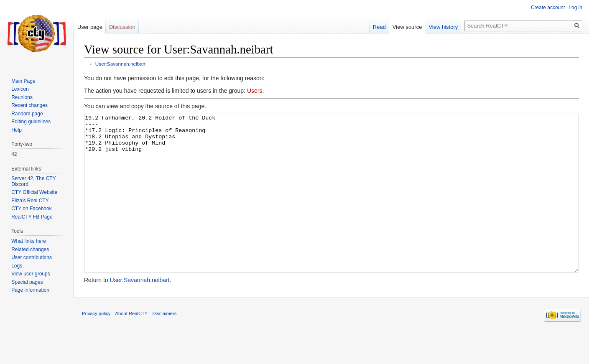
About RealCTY (132, 345)
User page (90, 27)
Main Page (23, 81)
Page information (30, 290)
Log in (575, 8)
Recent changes (29, 105)
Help (17, 130)
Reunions (22, 97)
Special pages (27, 282)
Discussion (122, 27)
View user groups (31, 274)
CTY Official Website (34, 192)
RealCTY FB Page (32, 217)
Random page (27, 114)
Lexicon (20, 89)
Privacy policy (96, 345)
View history (443, 27)
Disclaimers (165, 345)
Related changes (30, 249)
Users (255, 91)
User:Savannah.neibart (120, 64)
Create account (548, 8)
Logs (17, 266)
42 (14, 154)
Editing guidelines (31, 122)
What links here (29, 241)
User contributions (32, 257)
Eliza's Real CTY (30, 201)
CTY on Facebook (32, 209)
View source (407, 27)
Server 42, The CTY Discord (33, 181)
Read (379, 27)
